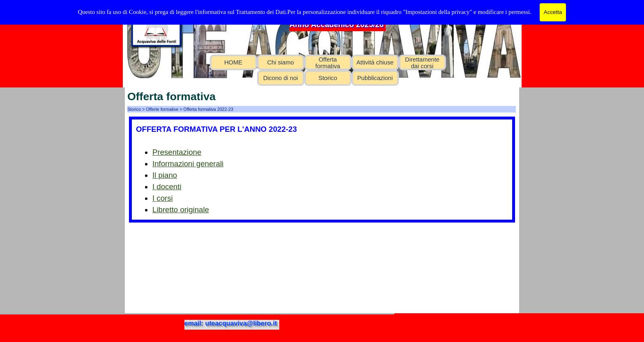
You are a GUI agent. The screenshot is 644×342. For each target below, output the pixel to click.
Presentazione (177, 152)
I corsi (163, 198)
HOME (233, 62)
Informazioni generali (188, 164)
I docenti (167, 187)
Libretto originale (181, 210)
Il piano (165, 175)
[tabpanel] (322, 170)
